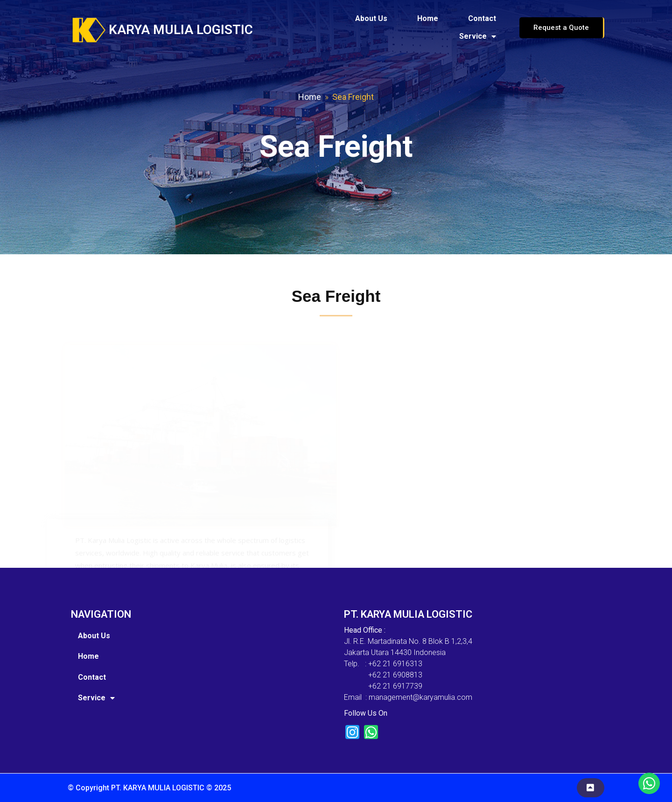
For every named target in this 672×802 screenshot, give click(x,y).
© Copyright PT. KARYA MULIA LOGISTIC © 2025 (149, 788)
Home (310, 97)
